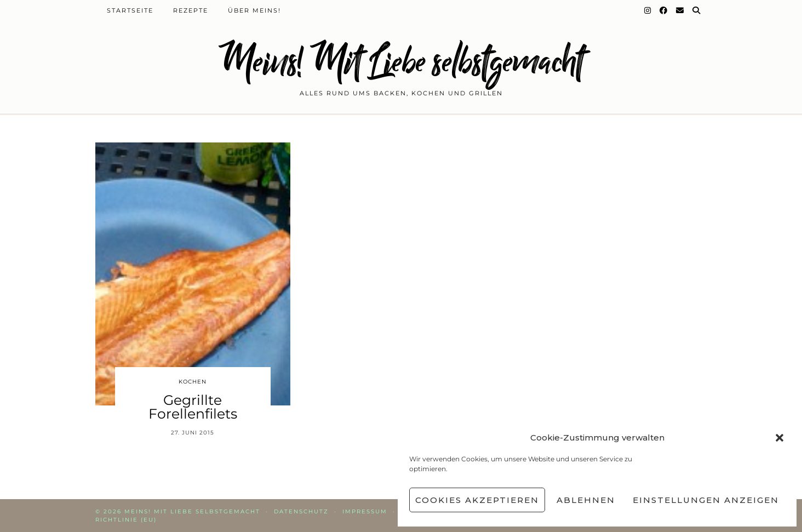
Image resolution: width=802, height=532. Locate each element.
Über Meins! (254, 10)
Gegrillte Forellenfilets (193, 407)
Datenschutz (301, 511)
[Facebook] (664, 10)
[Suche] (697, 10)
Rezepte (191, 10)
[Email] (680, 10)
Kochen (193, 382)
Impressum (365, 511)
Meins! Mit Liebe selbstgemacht (401, 62)
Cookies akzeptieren (477, 500)
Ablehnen (586, 500)
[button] (780, 438)
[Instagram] (648, 10)
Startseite (130, 10)
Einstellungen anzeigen (706, 500)
